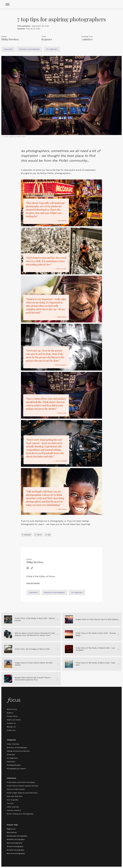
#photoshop (12, 832)
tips (49, 535)
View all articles (33, 583)
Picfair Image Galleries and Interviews (22, 793)
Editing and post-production (18, 751)
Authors (10, 713)
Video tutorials (13, 807)
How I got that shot (15, 796)
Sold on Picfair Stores (16, 789)
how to (39, 535)
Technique (11, 755)
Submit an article (14, 720)
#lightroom (11, 829)
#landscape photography (17, 836)
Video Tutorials (13, 744)
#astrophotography (15, 843)
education (28, 535)
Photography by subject (16, 769)
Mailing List (11, 727)
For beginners (12, 758)
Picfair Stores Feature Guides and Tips (23, 786)
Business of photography (17, 748)
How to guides (13, 800)
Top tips (10, 803)
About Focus (12, 709)
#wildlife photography (16, 839)
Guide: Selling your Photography (20, 814)
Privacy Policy (12, 716)
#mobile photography (15, 850)
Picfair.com (11, 730)
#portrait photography (16, 853)
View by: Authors (14, 810)
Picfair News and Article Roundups (21, 782)
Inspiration (11, 762)
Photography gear (14, 765)
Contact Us (11, 723)
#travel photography (15, 846)
